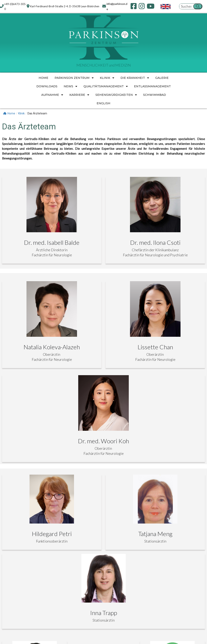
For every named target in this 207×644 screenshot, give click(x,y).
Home (9, 113)
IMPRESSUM (65, 558)
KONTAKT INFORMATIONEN (29, 558)
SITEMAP (133, 558)
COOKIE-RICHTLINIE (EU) (163, 558)
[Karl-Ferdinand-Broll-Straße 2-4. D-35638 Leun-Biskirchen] (173, 608)
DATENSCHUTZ (91, 558)
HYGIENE (114, 558)
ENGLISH (193, 558)
